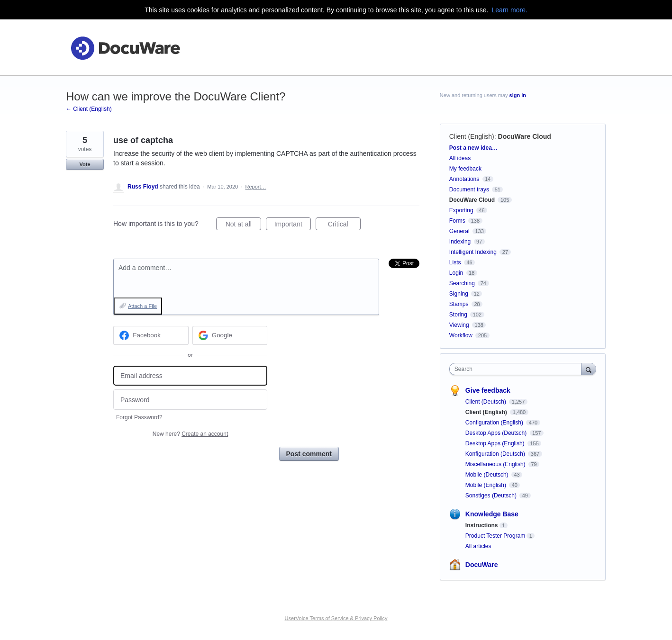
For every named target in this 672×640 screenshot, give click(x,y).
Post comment (309, 454)
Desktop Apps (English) (496, 443)
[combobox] (518, 369)
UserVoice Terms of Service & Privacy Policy (336, 618)
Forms (457, 221)
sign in (518, 95)
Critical (344, 225)
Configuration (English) (495, 423)
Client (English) (472, 136)
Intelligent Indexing (473, 252)
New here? (190, 434)
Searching (462, 283)
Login (456, 273)
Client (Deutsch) (486, 402)
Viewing (459, 325)
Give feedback (488, 390)
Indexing (460, 242)
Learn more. (509, 10)
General (459, 231)
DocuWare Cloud (525, 136)
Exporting (461, 210)
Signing (459, 294)
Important (293, 225)
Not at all (243, 225)
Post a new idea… (473, 148)
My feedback (465, 169)
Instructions (482, 525)
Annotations (464, 179)
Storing (458, 315)
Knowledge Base (492, 514)
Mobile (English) (486, 485)
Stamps (459, 304)
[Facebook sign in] (151, 335)
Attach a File (142, 306)
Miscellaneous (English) (496, 464)
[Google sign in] (230, 335)
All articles (478, 546)
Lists (455, 262)
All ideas (460, 158)
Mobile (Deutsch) (488, 475)
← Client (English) (89, 109)
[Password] (190, 400)
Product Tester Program (495, 536)
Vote (85, 164)
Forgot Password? (139, 417)
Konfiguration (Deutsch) (496, 454)
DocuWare (482, 565)
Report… (255, 187)
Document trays (469, 189)
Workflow (461, 335)
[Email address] (190, 376)
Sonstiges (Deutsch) (492, 496)
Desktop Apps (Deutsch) (497, 433)
